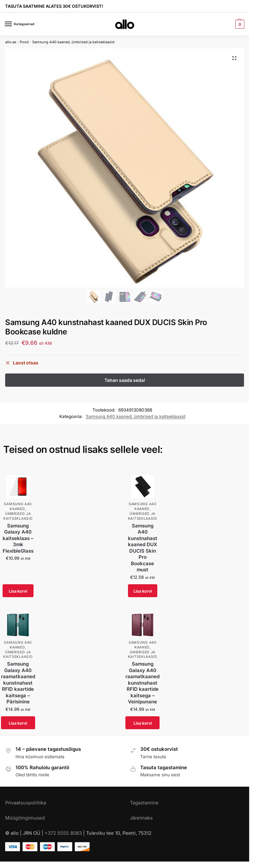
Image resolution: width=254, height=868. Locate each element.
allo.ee (11, 42)
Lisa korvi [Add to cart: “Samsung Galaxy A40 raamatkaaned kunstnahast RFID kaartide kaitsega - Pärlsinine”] (18, 723)
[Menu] (15, 24)
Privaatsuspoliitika (26, 803)
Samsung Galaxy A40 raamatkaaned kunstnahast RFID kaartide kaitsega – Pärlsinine (18, 683)
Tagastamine (144, 803)
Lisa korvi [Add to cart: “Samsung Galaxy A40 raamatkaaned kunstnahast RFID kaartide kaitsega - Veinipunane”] (143, 723)
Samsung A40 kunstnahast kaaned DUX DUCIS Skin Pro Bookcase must (143, 548)
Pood (24, 42)
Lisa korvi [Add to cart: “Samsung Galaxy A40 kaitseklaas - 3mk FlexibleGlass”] (18, 591)
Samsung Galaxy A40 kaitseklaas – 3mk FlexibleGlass (18, 539)
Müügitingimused (25, 818)
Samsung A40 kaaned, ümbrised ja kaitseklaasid (73, 42)
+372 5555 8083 (63, 833)
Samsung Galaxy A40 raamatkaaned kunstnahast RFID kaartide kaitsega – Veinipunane (142, 683)
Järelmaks (141, 818)
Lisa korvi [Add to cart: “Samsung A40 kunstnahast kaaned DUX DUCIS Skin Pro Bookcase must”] (143, 591)
